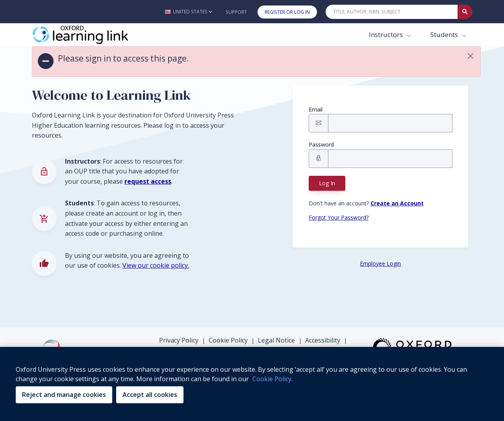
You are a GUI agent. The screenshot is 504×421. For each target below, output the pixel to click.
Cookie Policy (228, 340)
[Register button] (397, 203)
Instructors (387, 34)
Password (321, 144)
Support (236, 12)
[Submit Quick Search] (465, 12)
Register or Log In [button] (287, 12)
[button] (188, 12)
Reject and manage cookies (64, 395)
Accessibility (323, 340)
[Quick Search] (392, 12)
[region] (252, 384)
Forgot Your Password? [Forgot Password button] (339, 217)
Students (445, 34)
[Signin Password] (390, 159)
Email (316, 109)
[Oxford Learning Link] (91, 35)
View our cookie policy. (156, 265)
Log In (327, 183)
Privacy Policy (179, 340)
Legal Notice (276, 340)
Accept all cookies (150, 395)
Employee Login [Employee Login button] (380, 264)
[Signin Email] (390, 123)
